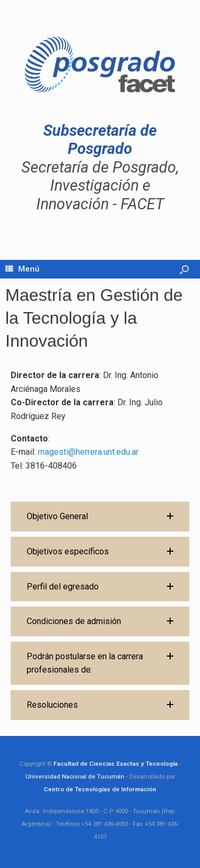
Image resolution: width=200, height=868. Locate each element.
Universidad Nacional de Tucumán (75, 776)
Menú (22, 269)
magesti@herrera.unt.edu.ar (88, 452)
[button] (100, 517)
